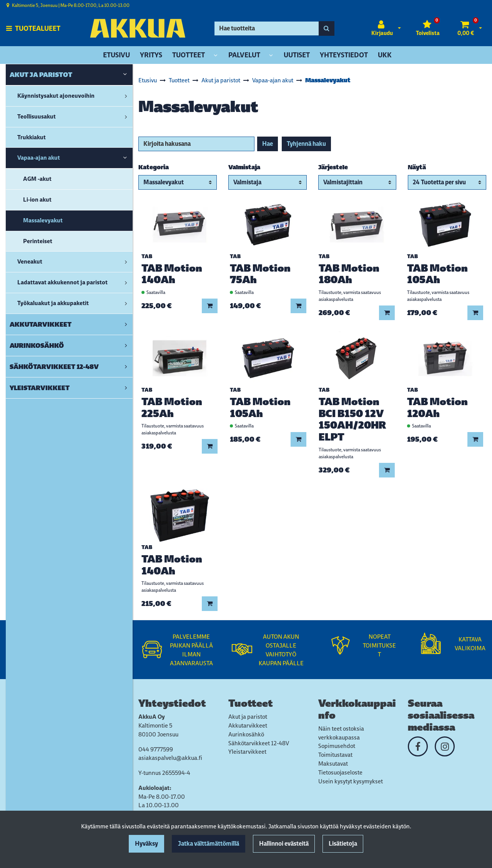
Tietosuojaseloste (340, 772)
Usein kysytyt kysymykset (351, 781)
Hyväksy (146, 844)
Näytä (417, 167)
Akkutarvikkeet (248, 725)
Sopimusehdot (337, 746)
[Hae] (267, 28)
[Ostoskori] (466, 28)
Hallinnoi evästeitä (284, 844)
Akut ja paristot (248, 717)
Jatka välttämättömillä (209, 844)
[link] (125, 75)
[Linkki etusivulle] (138, 28)
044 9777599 (156, 749)
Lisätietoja (343, 844)
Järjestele (333, 167)
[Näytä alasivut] (216, 56)
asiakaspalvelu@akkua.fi (170, 758)
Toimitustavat (335, 755)
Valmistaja (244, 167)
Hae (268, 144)
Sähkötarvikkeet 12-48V (259, 743)
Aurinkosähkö (246, 734)
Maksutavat (333, 764)
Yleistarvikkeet (247, 752)
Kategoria (154, 167)
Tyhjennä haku (306, 144)
